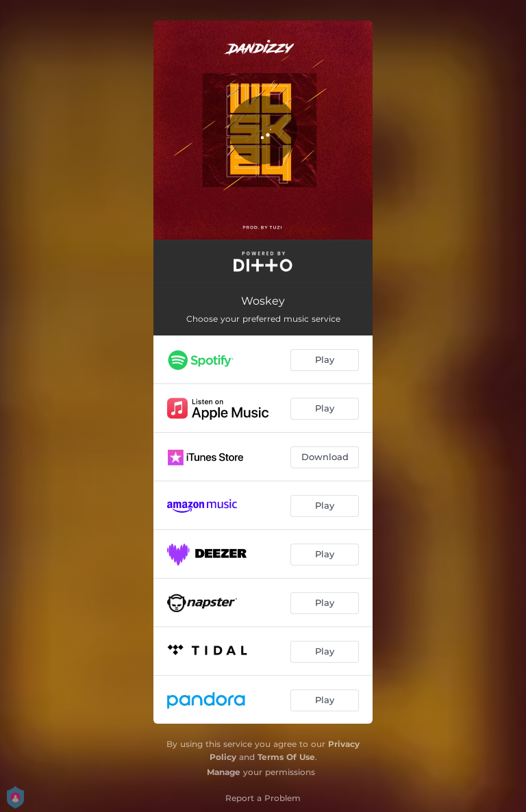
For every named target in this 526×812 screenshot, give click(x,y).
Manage (224, 772)
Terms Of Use (286, 757)
